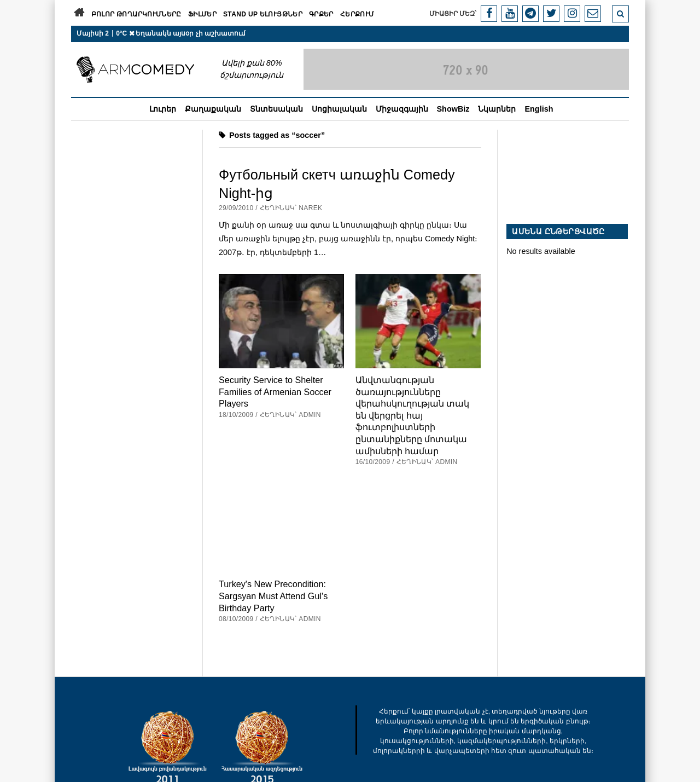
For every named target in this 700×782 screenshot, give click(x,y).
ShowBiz (453, 109)
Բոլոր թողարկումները (136, 14)
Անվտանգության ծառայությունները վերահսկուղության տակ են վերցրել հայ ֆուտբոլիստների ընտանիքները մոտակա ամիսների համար (413, 415)
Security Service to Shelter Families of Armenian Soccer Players (275, 392)
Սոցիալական (339, 109)
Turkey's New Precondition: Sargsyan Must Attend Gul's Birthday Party (273, 596)
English (539, 109)
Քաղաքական (213, 109)
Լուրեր (163, 109)
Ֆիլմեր (202, 14)
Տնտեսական (276, 109)
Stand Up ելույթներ (263, 14)
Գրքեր (321, 14)
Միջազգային (402, 109)
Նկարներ (497, 109)
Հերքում (357, 14)
